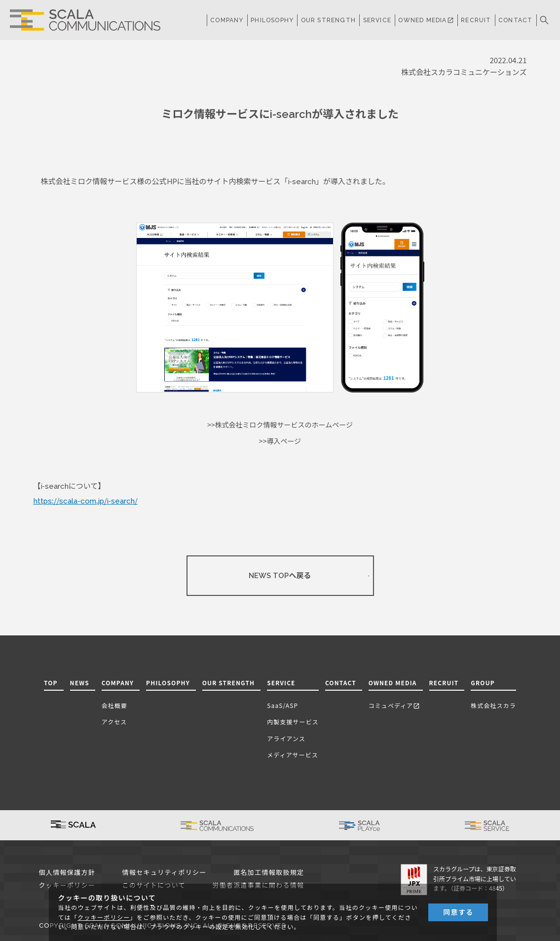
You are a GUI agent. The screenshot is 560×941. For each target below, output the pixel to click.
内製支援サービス (293, 722)
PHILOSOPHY (272, 20)
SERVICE (281, 683)
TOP (51, 683)
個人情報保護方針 (67, 873)
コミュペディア (394, 705)
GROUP (483, 683)
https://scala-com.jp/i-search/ (86, 501)
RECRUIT (476, 20)
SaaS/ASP (282, 705)
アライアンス (286, 738)
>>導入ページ (280, 441)
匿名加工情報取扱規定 (269, 873)
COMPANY (227, 20)
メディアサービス (293, 755)
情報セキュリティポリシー (165, 873)
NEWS (80, 683)
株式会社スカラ (493, 705)
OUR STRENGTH (328, 20)
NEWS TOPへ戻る (280, 576)
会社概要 (114, 705)
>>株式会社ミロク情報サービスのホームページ (280, 425)
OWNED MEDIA (426, 20)
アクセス (114, 722)
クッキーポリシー (104, 918)
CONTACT (515, 20)
